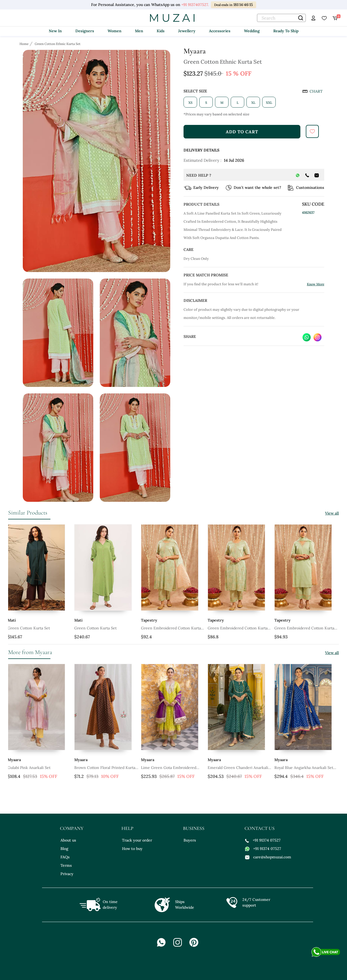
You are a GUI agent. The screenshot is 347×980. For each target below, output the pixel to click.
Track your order (137, 840)
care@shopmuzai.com (268, 857)
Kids (161, 31)
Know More (316, 284)
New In (55, 31)
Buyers (190, 840)
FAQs (65, 857)
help (127, 828)
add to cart (242, 132)
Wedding (252, 31)
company (72, 828)
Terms (66, 865)
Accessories (220, 31)
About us (68, 840)
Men (139, 31)
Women (115, 31)
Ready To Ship (286, 31)
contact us (260, 828)
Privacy (67, 874)
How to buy (132, 849)
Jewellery (187, 31)
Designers (85, 31)
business (194, 828)
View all (332, 513)
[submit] (312, 131)
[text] (281, 18)
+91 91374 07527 (263, 840)
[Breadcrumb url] (25, 44)
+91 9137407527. (195, 5)
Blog (64, 849)
